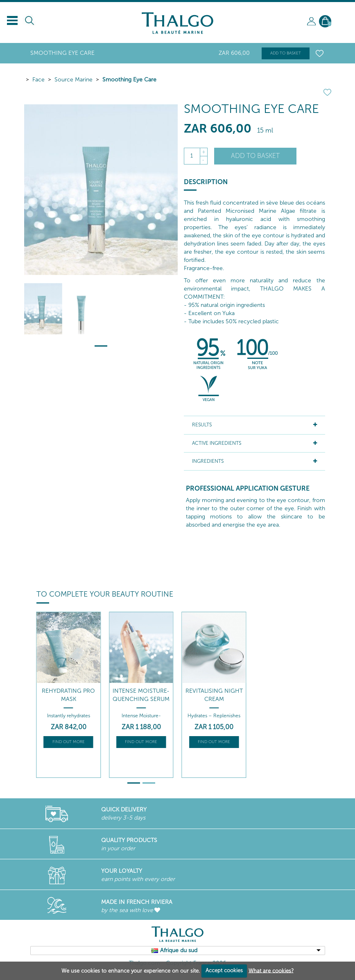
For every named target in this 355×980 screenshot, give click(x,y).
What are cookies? (271, 970)
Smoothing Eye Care (129, 80)
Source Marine (73, 80)
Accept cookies (224, 970)
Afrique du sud (179, 950)
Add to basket (286, 53)
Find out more (69, 742)
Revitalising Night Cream (214, 695)
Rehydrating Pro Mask (68, 695)
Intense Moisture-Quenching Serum (141, 695)
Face (38, 80)
